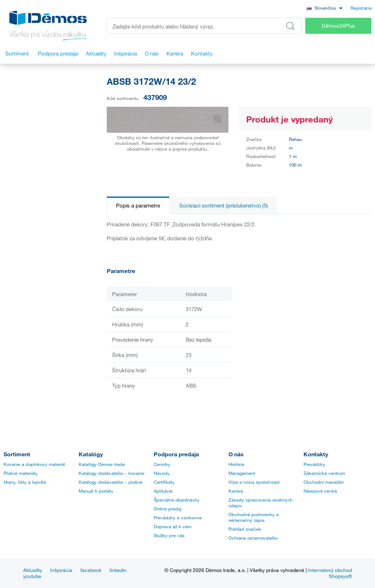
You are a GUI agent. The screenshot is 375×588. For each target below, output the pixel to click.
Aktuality (33, 570)
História (236, 464)
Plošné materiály (21, 473)
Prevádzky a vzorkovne (178, 518)
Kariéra (236, 491)
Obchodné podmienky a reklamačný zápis (253, 517)
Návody (162, 473)
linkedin (118, 570)
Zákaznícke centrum (324, 473)
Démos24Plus (338, 26)
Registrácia (361, 8)
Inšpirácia (61, 570)
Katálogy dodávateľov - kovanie (112, 473)
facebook (91, 570)
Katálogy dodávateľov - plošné (110, 482)
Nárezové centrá (320, 491)
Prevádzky (314, 464)
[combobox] (324, 8)
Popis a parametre (138, 205)
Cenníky (162, 464)
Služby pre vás (169, 535)
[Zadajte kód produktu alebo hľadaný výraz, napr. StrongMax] (204, 26)
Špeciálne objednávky (177, 500)
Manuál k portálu (96, 491)
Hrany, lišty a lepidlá (25, 482)
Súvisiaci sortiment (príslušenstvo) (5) (224, 205)
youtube (32, 576)
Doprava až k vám (173, 526)
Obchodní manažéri (324, 482)
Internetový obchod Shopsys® (330, 573)
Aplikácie (163, 491)
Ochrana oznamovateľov (253, 538)
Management (242, 473)
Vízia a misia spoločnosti (254, 482)
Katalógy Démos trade (102, 464)
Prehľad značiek (245, 529)
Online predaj (168, 509)
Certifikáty (164, 482)
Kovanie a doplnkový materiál (34, 464)
